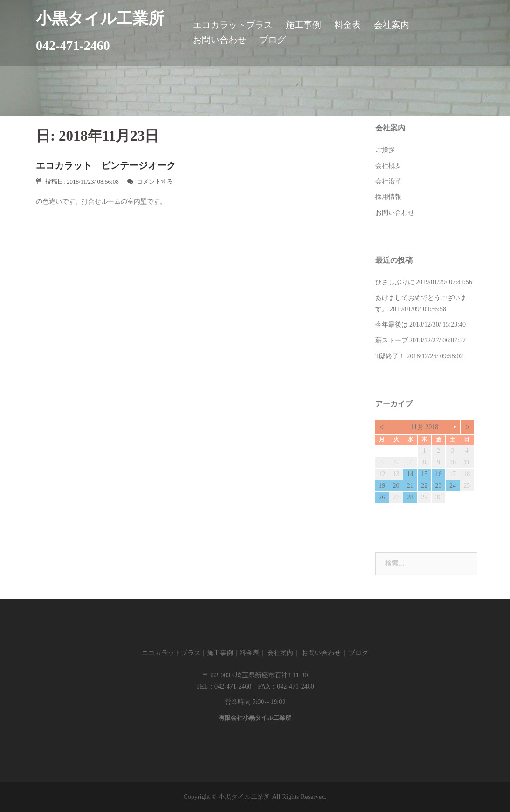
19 (382, 486)
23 (439, 486)
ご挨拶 (385, 150)
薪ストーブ (392, 340)
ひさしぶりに (395, 282)
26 (382, 497)
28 (410, 497)
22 (424, 486)
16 (439, 474)
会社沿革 (388, 181)
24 (453, 486)
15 (424, 474)
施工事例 (303, 25)
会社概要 (388, 166)
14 (410, 474)
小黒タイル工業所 (100, 18)
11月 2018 (424, 427)
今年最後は (392, 324)
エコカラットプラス (233, 25)
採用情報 (388, 197)
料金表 (348, 25)
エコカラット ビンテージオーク (106, 165)
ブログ (272, 40)
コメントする (155, 181)
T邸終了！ (390, 356)
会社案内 (392, 25)
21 (410, 486)
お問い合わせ (220, 40)
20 (396, 486)
